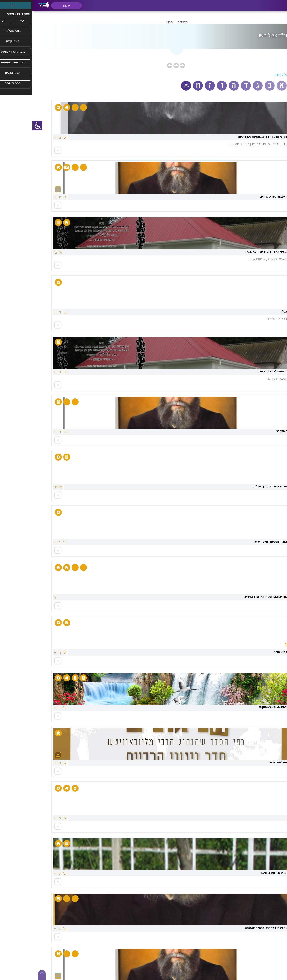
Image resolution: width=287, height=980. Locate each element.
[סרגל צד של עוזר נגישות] (5, 126)
